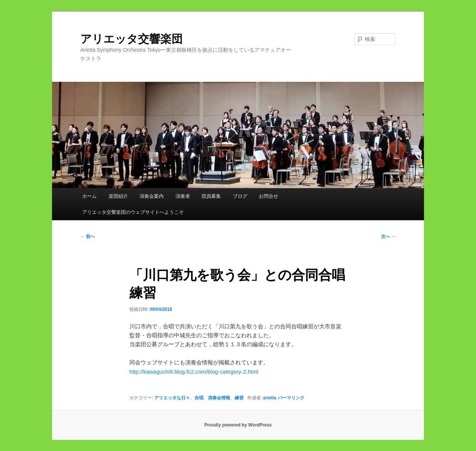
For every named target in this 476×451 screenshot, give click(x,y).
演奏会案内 (152, 196)
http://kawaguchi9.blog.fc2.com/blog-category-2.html (194, 372)
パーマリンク (291, 398)
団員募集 (211, 196)
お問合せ (268, 196)
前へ (88, 236)
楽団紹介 (118, 196)
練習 (239, 398)
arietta (270, 398)
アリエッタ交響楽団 (137, 39)
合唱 (199, 398)
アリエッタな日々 (172, 398)
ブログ (240, 196)
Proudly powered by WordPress (238, 425)
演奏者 (183, 196)
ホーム (89, 196)
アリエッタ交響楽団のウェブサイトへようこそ (133, 212)
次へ (388, 236)
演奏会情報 (219, 398)
